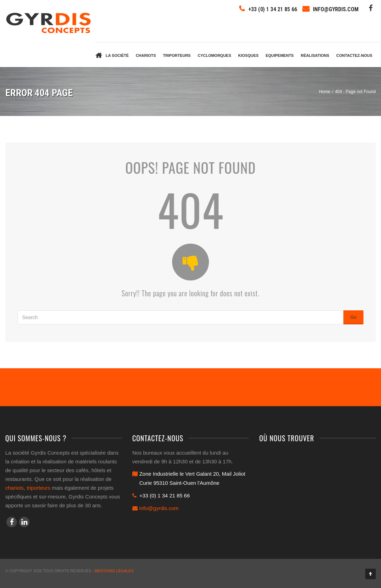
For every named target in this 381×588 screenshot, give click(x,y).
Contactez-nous (354, 55)
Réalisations (315, 55)
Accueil (99, 55)
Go (353, 317)
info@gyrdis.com (336, 9)
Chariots (146, 55)
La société (117, 55)
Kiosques (248, 55)
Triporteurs (177, 55)
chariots (15, 488)
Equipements (280, 55)
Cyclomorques (214, 55)
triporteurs (39, 488)
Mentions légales (114, 571)
